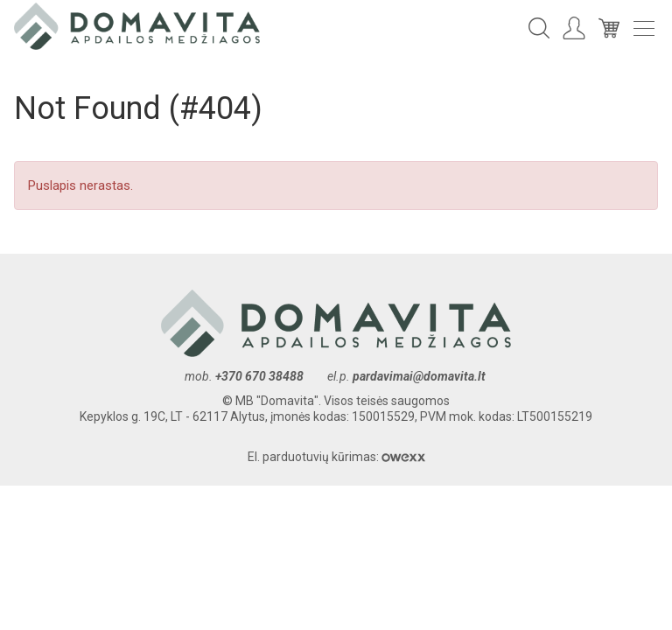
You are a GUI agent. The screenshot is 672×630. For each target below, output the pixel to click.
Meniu (644, 28)
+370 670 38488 (259, 376)
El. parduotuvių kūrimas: (336, 457)
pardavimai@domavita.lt (420, 376)
